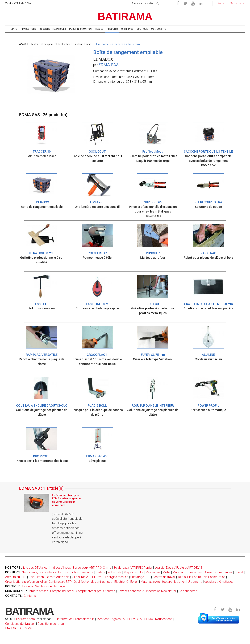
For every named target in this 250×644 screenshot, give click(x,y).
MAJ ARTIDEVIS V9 (18, 628)
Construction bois (58, 577)
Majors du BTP (134, 572)
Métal (166, 572)
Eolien (134, 582)
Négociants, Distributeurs (39, 572)
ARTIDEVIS (130, 619)
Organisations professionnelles (26, 582)
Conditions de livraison (20, 624)
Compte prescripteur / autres (96, 591)
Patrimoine (153, 572)
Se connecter (188, 591)
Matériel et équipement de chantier (51, 44)
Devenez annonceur (131, 591)
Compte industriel (62, 591)
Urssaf (239, 572)
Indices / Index (61, 568)
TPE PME (97, 577)
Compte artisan (38, 591)
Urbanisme (195, 582)
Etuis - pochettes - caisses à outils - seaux (117, 44)
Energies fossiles (117, 577)
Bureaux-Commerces (218, 572)
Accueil (24, 44)
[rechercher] (158, 3)
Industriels (114, 572)
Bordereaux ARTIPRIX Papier (133, 568)
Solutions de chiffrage (50, 586)
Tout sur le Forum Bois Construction (201, 577)
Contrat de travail (164, 577)
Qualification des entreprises (93, 582)
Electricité (121, 582)
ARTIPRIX (146, 619)
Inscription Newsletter (161, 591)
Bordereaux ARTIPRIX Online (92, 568)
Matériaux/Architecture (156, 582)
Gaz (31, 577)
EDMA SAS (108, 65)
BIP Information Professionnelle (73, 619)
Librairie (28, 586)
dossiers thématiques (219, 582)
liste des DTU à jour (36, 568)
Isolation (180, 582)
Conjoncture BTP (60, 582)
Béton (40, 577)
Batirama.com (25, 619)
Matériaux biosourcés (187, 572)
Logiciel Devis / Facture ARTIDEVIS (178, 568)
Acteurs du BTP (16, 577)
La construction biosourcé (76, 572)
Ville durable (80, 577)
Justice (100, 572)
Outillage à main (82, 44)
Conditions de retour (51, 624)
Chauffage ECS (140, 577)
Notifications (164, 619)
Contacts (30, 596)
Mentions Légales (109, 619)
